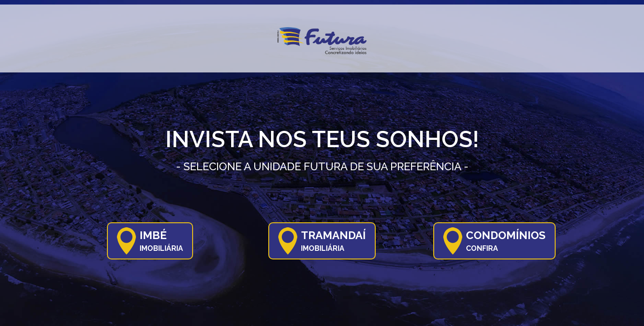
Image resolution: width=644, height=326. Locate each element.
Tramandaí (333, 240)
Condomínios (506, 240)
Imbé (161, 240)
